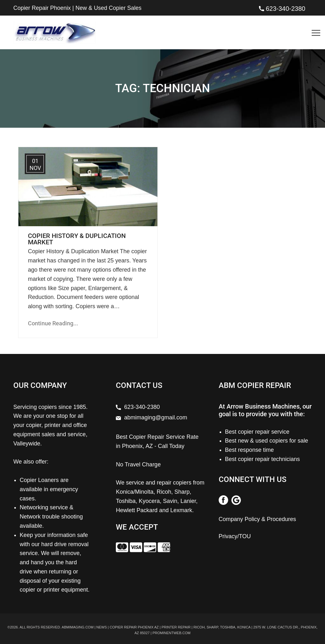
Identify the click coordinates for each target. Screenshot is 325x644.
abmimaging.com (77, 627)
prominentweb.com (171, 633)
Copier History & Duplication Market (77, 239)
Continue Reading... (53, 323)
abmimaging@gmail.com (156, 417)
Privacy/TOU (235, 536)
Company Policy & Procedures (257, 519)
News (102, 627)
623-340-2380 (285, 9)
